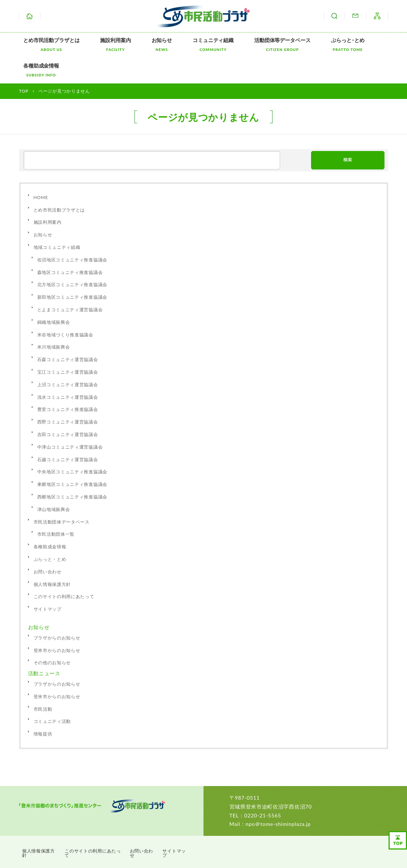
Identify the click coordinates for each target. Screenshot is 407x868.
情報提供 (43, 707)
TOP (24, 64)
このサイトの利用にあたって (64, 569)
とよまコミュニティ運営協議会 (70, 283)
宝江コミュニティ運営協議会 (68, 345)
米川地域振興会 (54, 320)
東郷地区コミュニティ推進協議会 (73, 457)
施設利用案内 (108, 44)
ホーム (30, 16)
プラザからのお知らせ (57, 611)
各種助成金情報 (366, 44)
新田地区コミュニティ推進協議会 (73, 270)
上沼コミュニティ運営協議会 (68, 358)
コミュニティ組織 (192, 44)
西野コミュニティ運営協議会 (68, 395)
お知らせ (147, 44)
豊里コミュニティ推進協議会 (68, 383)
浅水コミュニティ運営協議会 (68, 370)
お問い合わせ (355, 16)
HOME (41, 170)
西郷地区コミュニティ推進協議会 (73, 470)
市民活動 (43, 682)
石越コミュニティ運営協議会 (68, 433)
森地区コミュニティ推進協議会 (70, 245)
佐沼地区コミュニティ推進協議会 (73, 233)
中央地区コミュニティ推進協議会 (73, 445)
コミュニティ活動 (52, 694)
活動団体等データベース (257, 44)
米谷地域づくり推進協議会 (65, 308)
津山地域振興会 (54, 482)
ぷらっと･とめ (317, 44)
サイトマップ (377, 16)
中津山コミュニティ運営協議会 (70, 420)
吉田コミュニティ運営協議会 (68, 407)
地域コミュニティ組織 (57, 220)
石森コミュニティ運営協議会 (68, 332)
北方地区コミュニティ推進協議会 (73, 258)
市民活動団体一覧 (56, 507)
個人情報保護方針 (52, 557)
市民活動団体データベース (62, 495)
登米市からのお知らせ (57, 623)
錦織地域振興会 (54, 295)
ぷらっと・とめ (50, 532)
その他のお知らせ (52, 636)
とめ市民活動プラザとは (49, 44)
